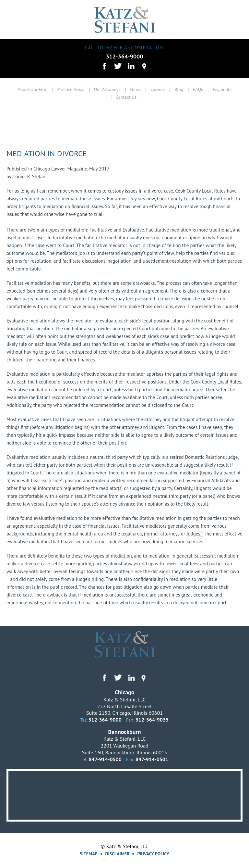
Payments (222, 89)
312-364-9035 (152, 720)
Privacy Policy (153, 854)
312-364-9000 (124, 56)
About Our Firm (32, 89)
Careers (158, 89)
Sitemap (89, 854)
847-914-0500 (105, 759)
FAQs (198, 89)
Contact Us (126, 97)
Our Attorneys (107, 89)
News (135, 89)
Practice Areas (71, 89)
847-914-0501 (152, 759)
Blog (179, 89)
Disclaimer (118, 854)
